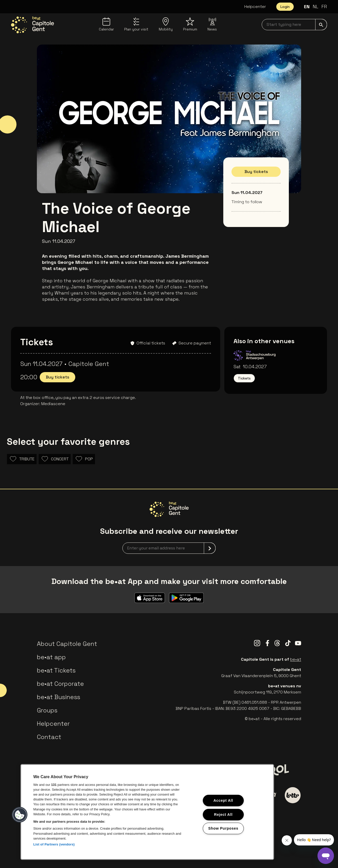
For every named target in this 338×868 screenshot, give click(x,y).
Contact (49, 737)
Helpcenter (255, 7)
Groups (47, 710)
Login (285, 7)
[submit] (321, 25)
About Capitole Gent (67, 644)
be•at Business (59, 697)
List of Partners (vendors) (54, 844)
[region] (147, 812)
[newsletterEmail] (169, 548)
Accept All (223, 800)
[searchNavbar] (294, 25)
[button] (20, 815)
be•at (296, 659)
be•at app (51, 657)
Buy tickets (256, 172)
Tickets (244, 378)
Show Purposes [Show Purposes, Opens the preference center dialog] (223, 828)
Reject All (223, 814)
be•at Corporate (60, 684)
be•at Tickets (56, 670)
